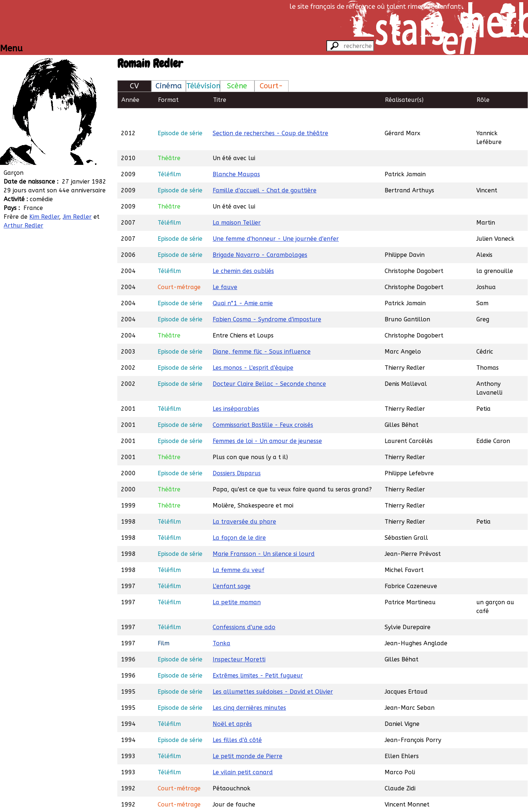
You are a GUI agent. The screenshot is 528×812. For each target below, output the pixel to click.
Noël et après (232, 707)
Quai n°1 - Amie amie (243, 286)
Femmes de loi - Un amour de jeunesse (267, 424)
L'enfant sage (232, 569)
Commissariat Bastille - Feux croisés (263, 408)
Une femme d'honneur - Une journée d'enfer (276, 222)
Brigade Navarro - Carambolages (260, 238)
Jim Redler (77, 217)
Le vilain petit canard (243, 755)
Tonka (221, 626)
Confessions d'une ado (244, 610)
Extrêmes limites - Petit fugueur (258, 659)
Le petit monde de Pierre (247, 739)
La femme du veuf (239, 553)
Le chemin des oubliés (243, 254)
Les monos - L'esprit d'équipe (253, 351)
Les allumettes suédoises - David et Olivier (273, 675)
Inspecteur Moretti (239, 643)
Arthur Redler (23, 226)
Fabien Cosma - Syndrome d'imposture (267, 302)
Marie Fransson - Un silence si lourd (264, 537)
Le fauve (225, 270)
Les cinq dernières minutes (249, 691)
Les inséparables (236, 392)
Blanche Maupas (236, 157)
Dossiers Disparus (237, 456)
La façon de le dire (239, 521)
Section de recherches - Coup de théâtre (270, 116)
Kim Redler (44, 217)
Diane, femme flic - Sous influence (262, 335)
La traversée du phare (244, 505)
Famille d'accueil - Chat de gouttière (265, 174)
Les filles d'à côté (237, 723)
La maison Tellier (237, 206)
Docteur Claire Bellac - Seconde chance (269, 367)
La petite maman (237, 585)
